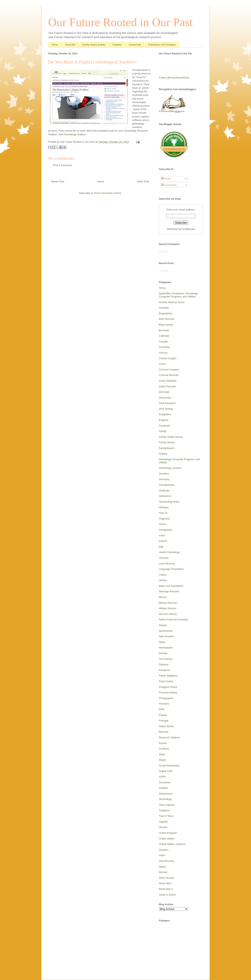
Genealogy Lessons (170, 468)
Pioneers (164, 704)
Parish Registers (168, 676)
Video (162, 855)
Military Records (168, 603)
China (162, 364)
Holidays (164, 507)
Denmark (164, 392)
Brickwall (164, 330)
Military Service (167, 608)
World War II (166, 889)
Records (164, 732)
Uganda (163, 822)
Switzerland (165, 794)
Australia (164, 308)
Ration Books (166, 726)
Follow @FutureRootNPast (174, 78)
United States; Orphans (172, 844)
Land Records (167, 564)
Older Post (143, 181)
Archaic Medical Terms (172, 302)
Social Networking (169, 766)
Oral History (166, 659)
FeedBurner (188, 229)
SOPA (162, 777)
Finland (163, 454)
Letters (163, 575)
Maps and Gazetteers (171, 586)
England (164, 420)
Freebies (117, 45)
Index (162, 535)
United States (166, 839)
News (162, 642)
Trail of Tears (166, 816)
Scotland (164, 749)
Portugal (164, 721)
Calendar (164, 336)
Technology (165, 799)
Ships (162, 754)
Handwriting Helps (169, 502)
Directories (165, 398)
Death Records (167, 386)
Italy (161, 547)
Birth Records (167, 319)
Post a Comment (62, 165)
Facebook (164, 426)
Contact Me (135, 45)
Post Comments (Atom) (108, 193)
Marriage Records (169, 591)
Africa (162, 288)
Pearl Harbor (166, 681)
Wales (162, 867)
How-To (163, 513)
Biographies (166, 313)
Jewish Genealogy (169, 552)
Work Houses (166, 878)
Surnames (165, 782)
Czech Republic (168, 381)
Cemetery (164, 347)
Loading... (164, 252)
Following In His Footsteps (162, 45)
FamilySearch (167, 448)
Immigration (166, 530)
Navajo (163, 625)
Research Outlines (169, 737)
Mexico (163, 597)
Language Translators (171, 569)
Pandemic (165, 670)
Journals (164, 558)
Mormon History (168, 614)
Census (163, 353)
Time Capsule (167, 805)
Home (55, 45)
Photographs (166, 698)
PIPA (162, 709)
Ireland (163, 541)
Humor (163, 524)
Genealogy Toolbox (75, 134)
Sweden (163, 788)
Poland (163, 715)
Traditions (164, 810)
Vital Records (166, 861)
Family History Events (94, 45)
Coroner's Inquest (169, 370)
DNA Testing (166, 409)
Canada (163, 341)
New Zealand (166, 636)
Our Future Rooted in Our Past (120, 22)
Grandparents (167, 485)
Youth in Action (167, 895)
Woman (163, 872)
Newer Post (58, 181)
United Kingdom (168, 833)
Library (163, 580)
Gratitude (164, 490)
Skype (162, 760)
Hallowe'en (165, 496)
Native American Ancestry (173, 619)
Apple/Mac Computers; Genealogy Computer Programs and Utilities (178, 295)
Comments (169, 185)
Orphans (164, 664)
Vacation (164, 850)
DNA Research (167, 403)
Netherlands (166, 631)
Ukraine (163, 827)
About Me (70, 45)
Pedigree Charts (168, 687)
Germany (164, 479)
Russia (163, 743)
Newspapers (166, 648)
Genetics (164, 474)
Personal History (168, 692)
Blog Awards (166, 325)
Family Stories (167, 442)
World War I (166, 883)
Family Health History (171, 437)
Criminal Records (169, 375)
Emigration (165, 414)
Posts (166, 179)
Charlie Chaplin (168, 358)
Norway (163, 653)
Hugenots (164, 519)
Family (163, 431)
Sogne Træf (166, 771)
